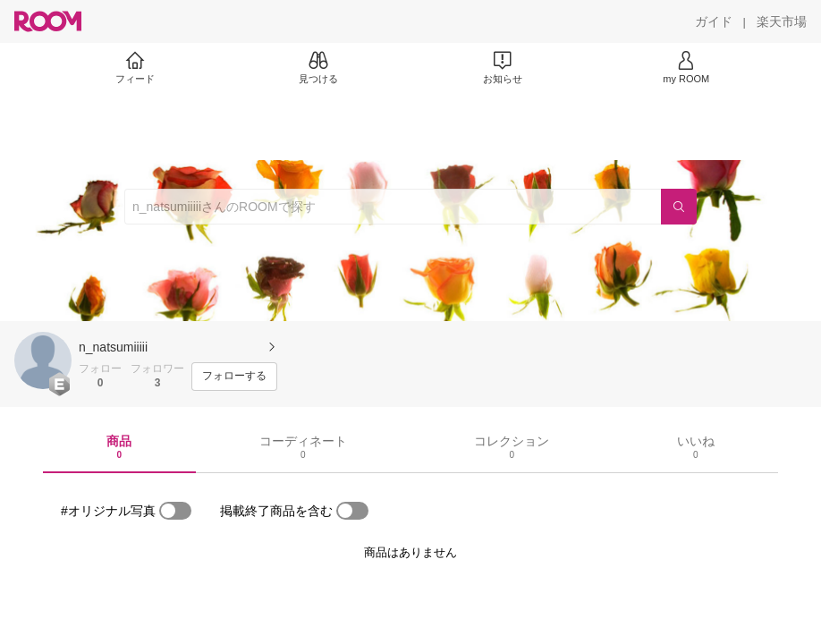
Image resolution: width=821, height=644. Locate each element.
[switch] (175, 511)
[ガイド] (714, 21)
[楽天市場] (782, 21)
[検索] (679, 207)
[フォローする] (234, 377)
